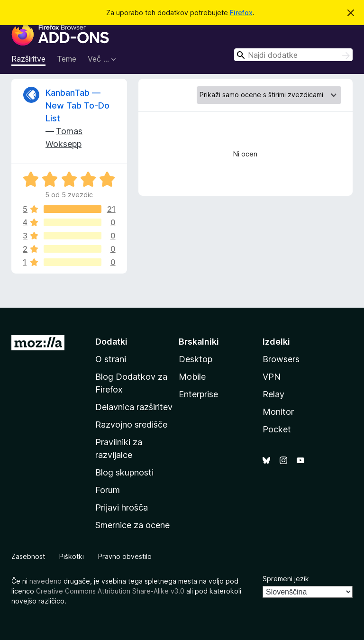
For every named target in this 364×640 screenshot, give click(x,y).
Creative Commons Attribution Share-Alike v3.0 (110, 591)
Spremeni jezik (286, 579)
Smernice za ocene (132, 525)
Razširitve (28, 59)
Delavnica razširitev (134, 407)
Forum (108, 490)
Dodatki (111, 342)
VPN (272, 377)
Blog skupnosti (124, 472)
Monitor (278, 412)
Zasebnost (28, 556)
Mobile (192, 377)
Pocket (277, 429)
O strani (111, 359)
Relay (273, 394)
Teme (67, 59)
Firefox (241, 13)
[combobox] (293, 55)
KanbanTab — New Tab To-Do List (77, 105)
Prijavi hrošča (122, 507)
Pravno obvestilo (125, 556)
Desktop (196, 359)
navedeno (45, 581)
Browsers (281, 359)
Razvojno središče (131, 425)
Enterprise (198, 394)
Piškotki (72, 556)
